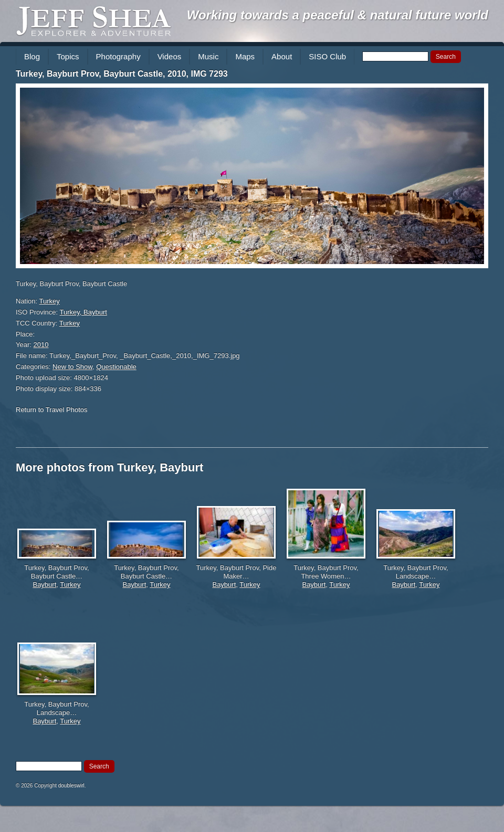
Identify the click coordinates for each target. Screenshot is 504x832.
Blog (32, 56)
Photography (118, 56)
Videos (170, 56)
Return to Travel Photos (52, 410)
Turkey (50, 301)
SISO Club (327, 56)
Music (208, 56)
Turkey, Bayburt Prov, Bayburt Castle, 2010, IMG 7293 (122, 74)
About (282, 56)
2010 (41, 345)
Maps (245, 56)
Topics (68, 56)
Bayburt (44, 584)
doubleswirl (71, 786)
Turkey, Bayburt (83, 312)
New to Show (72, 367)
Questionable (116, 367)
